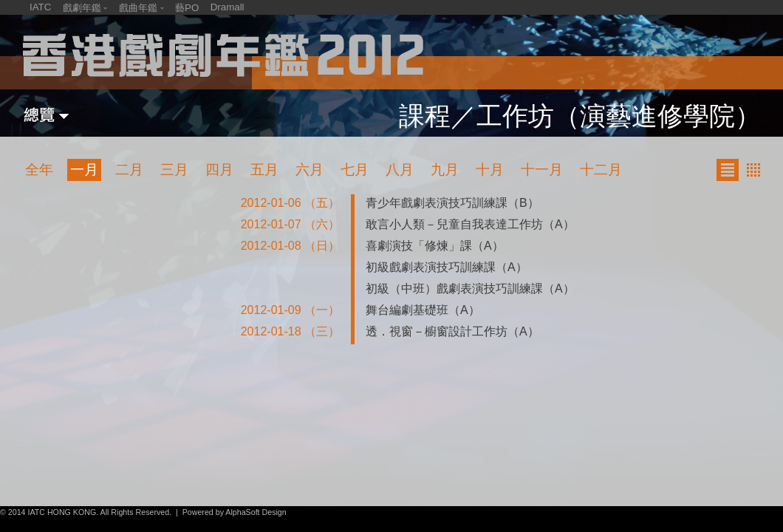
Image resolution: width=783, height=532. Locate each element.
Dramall (228, 7)
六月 (310, 170)
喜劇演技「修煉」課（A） (435, 246)
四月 (219, 170)
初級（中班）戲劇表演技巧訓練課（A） (470, 289)
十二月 (601, 170)
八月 (400, 170)
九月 (445, 170)
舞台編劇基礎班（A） (423, 310)
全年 (39, 170)
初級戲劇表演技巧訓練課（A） (447, 267)
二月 (129, 170)
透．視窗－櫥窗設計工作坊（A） (452, 331)
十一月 (542, 170)
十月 (490, 170)
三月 (174, 170)
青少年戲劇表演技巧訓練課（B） (452, 203)
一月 (84, 170)
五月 (264, 170)
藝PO (187, 8)
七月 (355, 170)
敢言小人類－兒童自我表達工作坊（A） (470, 224)
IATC (40, 7)
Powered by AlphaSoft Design (235, 512)
